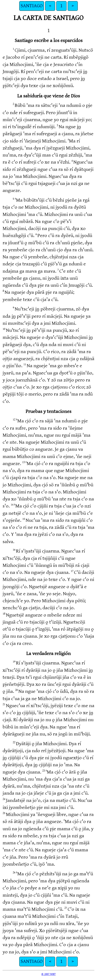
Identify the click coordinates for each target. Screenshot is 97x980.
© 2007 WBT (48, 974)
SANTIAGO (32, 6)
